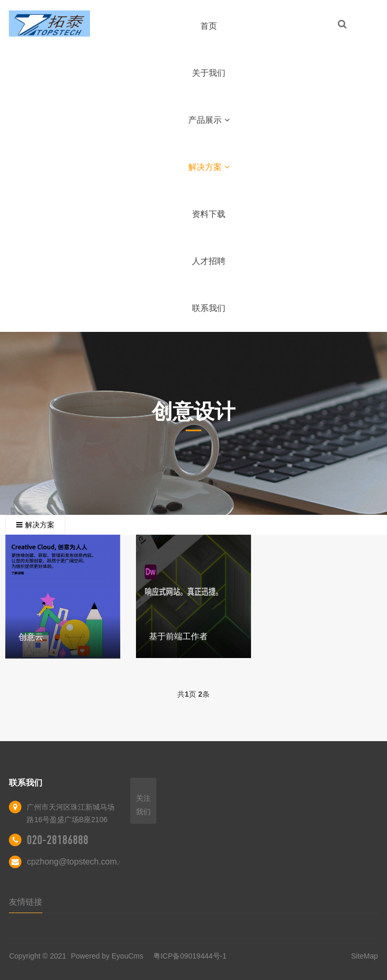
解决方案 (209, 167)
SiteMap (364, 956)
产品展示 (209, 120)
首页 (209, 26)
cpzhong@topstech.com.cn (77, 862)
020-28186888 (58, 840)
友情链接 (26, 902)
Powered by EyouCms (106, 956)
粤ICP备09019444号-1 (190, 956)
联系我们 (209, 308)
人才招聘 (209, 261)
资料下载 (209, 214)
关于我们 (209, 73)
